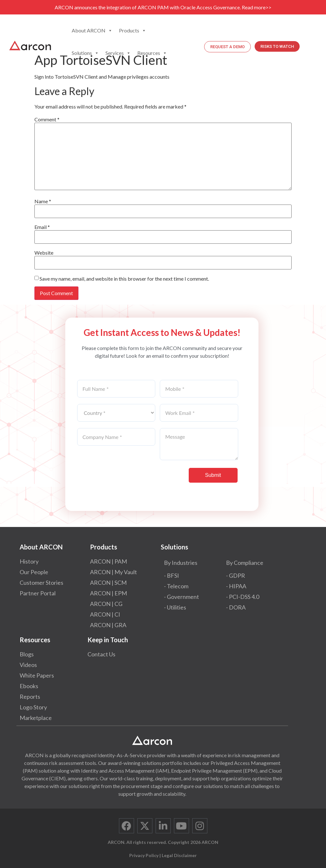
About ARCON (92, 31)
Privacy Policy (144, 855)
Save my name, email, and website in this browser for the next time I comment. (124, 279)
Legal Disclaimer (179, 855)
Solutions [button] (85, 53)
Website (44, 253)
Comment (47, 119)
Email (42, 227)
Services (118, 53)
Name (43, 201)
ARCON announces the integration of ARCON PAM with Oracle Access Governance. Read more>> (163, 7)
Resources (152, 53)
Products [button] (133, 31)
